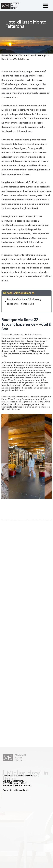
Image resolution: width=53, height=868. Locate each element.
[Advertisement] (26, 621)
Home (4, 55)
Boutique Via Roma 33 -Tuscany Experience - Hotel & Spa (24, 301)
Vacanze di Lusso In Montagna (33, 55)
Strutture (13, 55)
